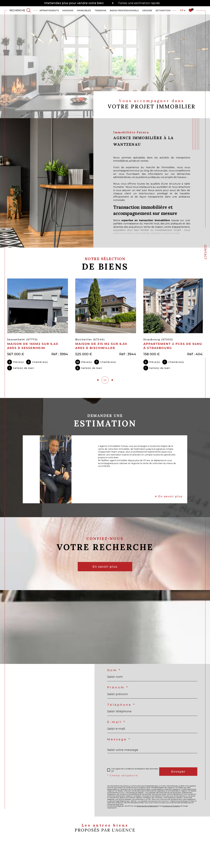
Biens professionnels (124, 10)
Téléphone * (121, 706)
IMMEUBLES (84, 10)
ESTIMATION (163, 10)
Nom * (114, 672)
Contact (205, 252)
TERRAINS (100, 10)
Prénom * (118, 689)
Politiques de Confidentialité (147, 808)
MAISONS (68, 10)
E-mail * (116, 724)
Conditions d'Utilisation (171, 808)
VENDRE (147, 10)
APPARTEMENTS (49, 10)
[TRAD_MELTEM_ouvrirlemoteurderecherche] (20, 10)
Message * (119, 741)
